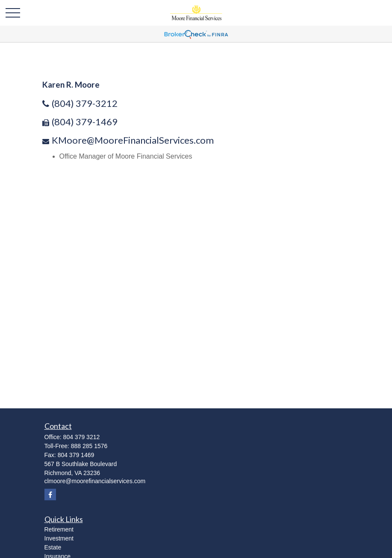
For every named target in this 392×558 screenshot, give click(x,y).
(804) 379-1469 (85, 122)
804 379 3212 (82, 437)
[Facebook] (50, 495)
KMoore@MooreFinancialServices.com (133, 140)
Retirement (59, 529)
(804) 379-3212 (85, 103)
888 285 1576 (89, 446)
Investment (59, 538)
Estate (53, 547)
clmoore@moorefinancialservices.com (95, 481)
